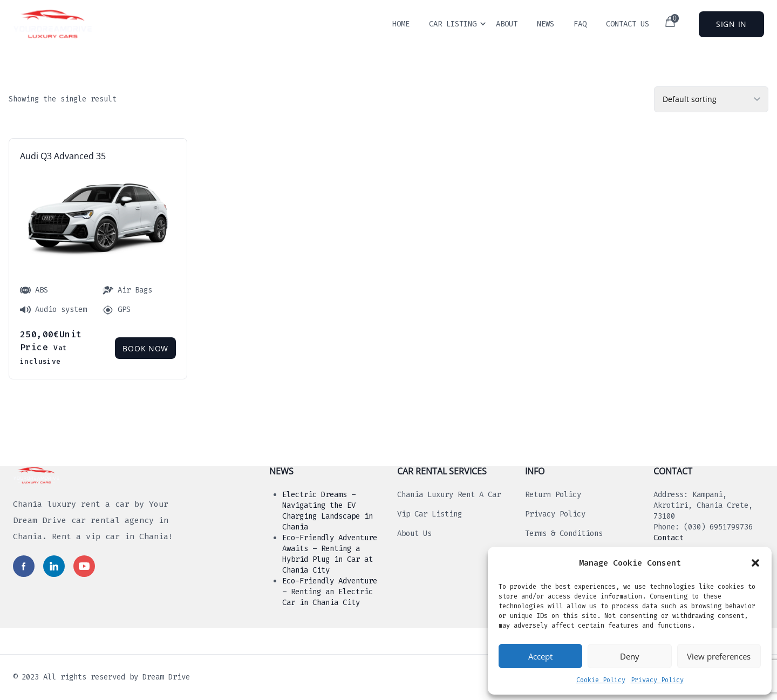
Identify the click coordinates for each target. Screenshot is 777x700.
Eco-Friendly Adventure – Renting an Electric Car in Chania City (330, 592)
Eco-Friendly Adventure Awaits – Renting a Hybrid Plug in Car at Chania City (330, 554)
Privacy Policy (657, 680)
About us (414, 534)
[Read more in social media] (24, 566)
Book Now (145, 348)
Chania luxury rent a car (449, 495)
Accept (540, 656)
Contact (669, 538)
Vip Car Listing (430, 514)
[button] (755, 563)
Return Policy (553, 495)
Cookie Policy (601, 680)
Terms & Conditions (564, 534)
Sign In (731, 24)
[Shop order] (711, 99)
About (507, 24)
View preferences (719, 656)
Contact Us (628, 24)
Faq (580, 24)
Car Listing (453, 24)
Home (401, 24)
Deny (630, 656)
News (546, 24)
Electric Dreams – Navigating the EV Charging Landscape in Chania (328, 511)
